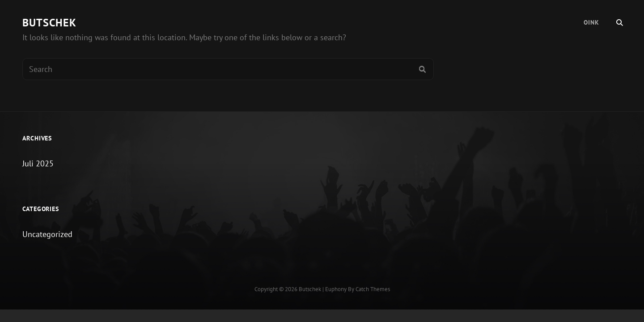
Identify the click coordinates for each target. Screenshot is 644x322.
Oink (591, 22)
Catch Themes (373, 289)
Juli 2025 (38, 163)
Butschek (49, 23)
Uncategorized (47, 234)
